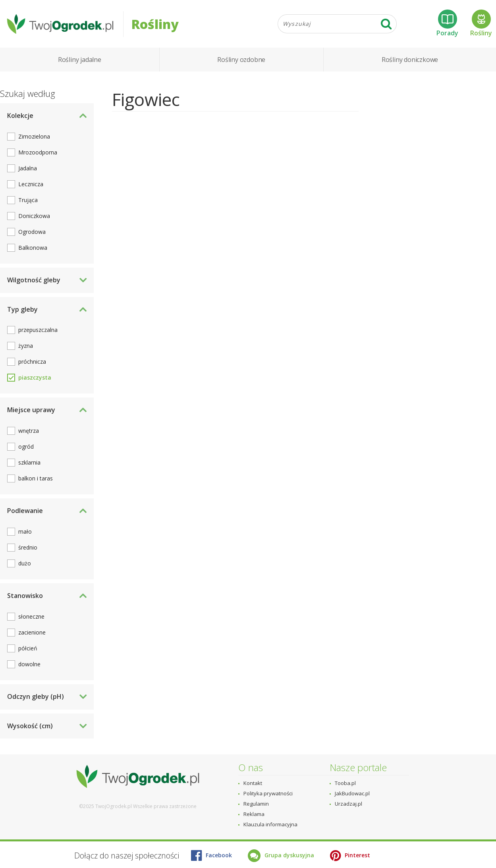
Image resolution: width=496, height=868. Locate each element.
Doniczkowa (34, 216)
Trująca (28, 200)
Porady (447, 23)
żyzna (26, 346)
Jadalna (28, 168)
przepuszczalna (38, 330)
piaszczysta (35, 377)
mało (25, 531)
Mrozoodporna (38, 152)
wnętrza (29, 431)
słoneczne (31, 616)
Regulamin (256, 804)
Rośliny (481, 23)
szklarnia (29, 462)
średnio (28, 547)
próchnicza (32, 362)
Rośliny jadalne (80, 60)
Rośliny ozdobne (241, 60)
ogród (26, 447)
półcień (28, 648)
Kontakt (253, 783)
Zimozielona (34, 136)
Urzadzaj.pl (348, 804)
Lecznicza (31, 184)
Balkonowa (33, 248)
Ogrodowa (32, 232)
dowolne (29, 664)
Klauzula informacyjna (270, 824)
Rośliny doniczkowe (410, 60)
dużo (25, 563)
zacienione (32, 632)
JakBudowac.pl (352, 793)
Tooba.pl (345, 783)
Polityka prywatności (268, 793)
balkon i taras (36, 478)
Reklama (254, 814)
